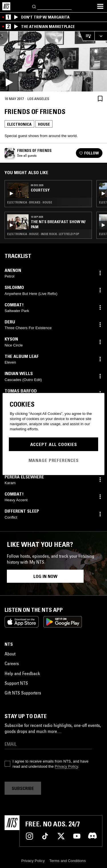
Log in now (45, 576)
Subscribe (23, 788)
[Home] (6, 6)
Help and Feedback (22, 673)
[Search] (34, 6)
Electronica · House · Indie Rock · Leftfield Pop (43, 234)
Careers (12, 663)
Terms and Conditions (68, 861)
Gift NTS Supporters (23, 693)
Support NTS (16, 683)
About (10, 654)
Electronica (19, 124)
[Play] (53, 61)
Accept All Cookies (54, 444)
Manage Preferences (54, 460)
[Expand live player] (101, 36)
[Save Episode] (100, 98)
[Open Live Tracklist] (87, 36)
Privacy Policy (66, 766)
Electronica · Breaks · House (30, 202)
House (44, 124)
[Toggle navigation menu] (100, 6)
